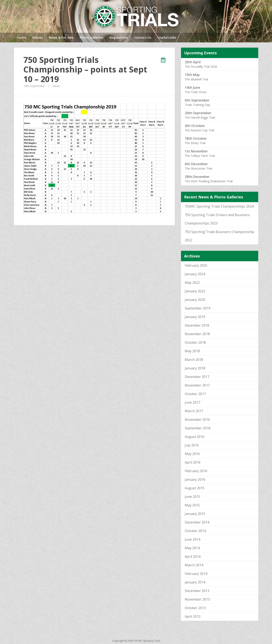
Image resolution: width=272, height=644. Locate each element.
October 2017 (195, 394)
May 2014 (192, 548)
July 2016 (192, 445)
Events (38, 37)
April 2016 (193, 462)
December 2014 (197, 522)
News (56, 86)
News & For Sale (61, 37)
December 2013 (197, 591)
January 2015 (195, 514)
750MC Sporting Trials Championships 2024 (219, 206)
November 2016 (197, 420)
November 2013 (197, 599)
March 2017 (194, 411)
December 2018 (197, 325)
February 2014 (196, 574)
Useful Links (167, 37)
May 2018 (192, 351)
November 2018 (197, 334)
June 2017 (192, 402)
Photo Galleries (92, 37)
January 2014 (195, 582)
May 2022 (192, 283)
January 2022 (195, 291)
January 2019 (195, 317)
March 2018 (194, 360)
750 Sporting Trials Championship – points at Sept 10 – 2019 (85, 69)
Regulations (119, 37)
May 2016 (192, 454)
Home (22, 37)
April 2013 (193, 616)
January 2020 (195, 300)
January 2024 (195, 274)
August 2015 (195, 488)
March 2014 (194, 565)
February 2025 (196, 265)
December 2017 (197, 377)
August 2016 (195, 437)
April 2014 (193, 557)
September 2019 (198, 308)
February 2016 (196, 471)
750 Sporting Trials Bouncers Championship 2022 (219, 236)
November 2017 (197, 385)
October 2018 (195, 342)
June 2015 (192, 497)
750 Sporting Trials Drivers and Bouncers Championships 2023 (217, 219)
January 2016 (195, 479)
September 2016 (198, 428)
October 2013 (195, 608)
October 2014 (195, 531)
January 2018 (195, 368)
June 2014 (192, 539)
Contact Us (143, 37)
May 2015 (192, 505)
